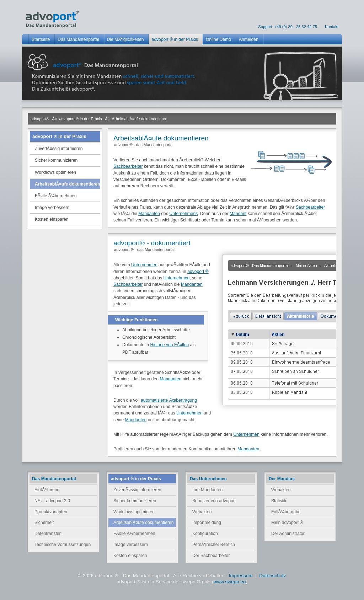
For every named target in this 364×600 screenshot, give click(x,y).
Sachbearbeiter (128, 166)
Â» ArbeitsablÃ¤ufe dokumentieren (136, 119)
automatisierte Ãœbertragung (169, 400)
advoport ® (198, 272)
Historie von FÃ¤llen (169, 345)
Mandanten (149, 214)
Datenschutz (273, 576)
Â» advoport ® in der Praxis (77, 119)
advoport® (40, 119)
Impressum (241, 576)
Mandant (238, 214)
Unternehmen (144, 265)
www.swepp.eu (230, 582)
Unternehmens (183, 214)
